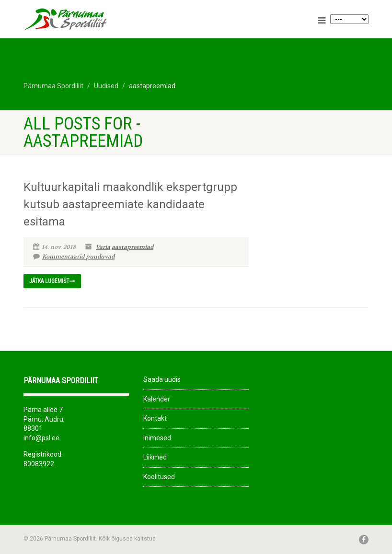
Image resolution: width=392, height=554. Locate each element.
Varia (103, 247)
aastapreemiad (133, 247)
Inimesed (157, 438)
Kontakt (155, 418)
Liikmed (155, 457)
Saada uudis (162, 379)
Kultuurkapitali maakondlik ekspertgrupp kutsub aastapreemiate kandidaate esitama (130, 204)
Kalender (157, 399)
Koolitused (159, 477)
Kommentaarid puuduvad (74, 257)
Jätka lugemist (52, 281)
